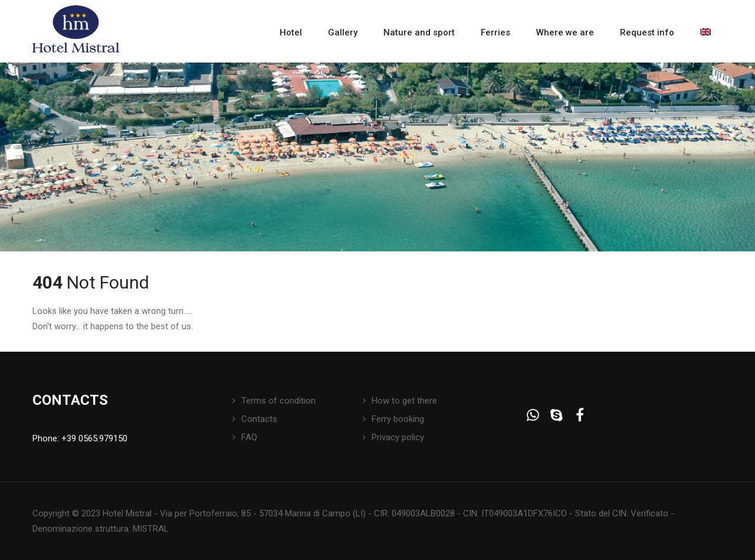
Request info (647, 32)
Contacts (259, 419)
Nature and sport (419, 32)
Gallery (343, 32)
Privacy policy (398, 437)
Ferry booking (398, 419)
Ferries (495, 32)
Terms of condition (278, 401)
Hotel (291, 32)
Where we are (565, 32)
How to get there (404, 401)
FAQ (249, 437)
